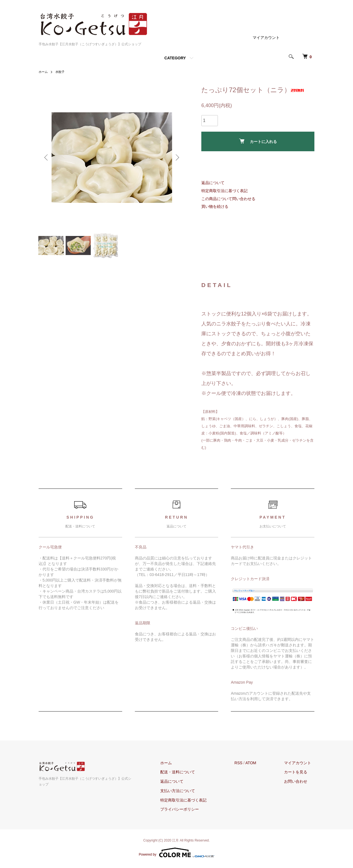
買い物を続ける (215, 206)
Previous (47, 158)
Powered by (176, 855)
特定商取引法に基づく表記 (224, 191)
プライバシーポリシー (189, 812)
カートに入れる (258, 141)
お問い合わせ (299, 784)
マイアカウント (266, 38)
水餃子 (61, 72)
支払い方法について (187, 793)
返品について (213, 183)
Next (176, 158)
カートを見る (299, 774)
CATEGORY (175, 58)
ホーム (44, 72)
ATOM (257, 765)
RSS (245, 765)
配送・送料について (187, 774)
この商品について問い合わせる (228, 199)
